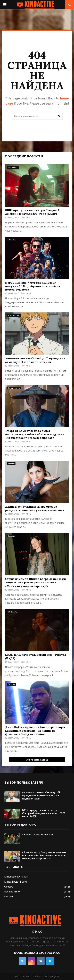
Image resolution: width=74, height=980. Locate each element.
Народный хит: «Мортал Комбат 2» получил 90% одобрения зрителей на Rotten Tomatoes (32, 286)
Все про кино (14, 316)
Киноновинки (14, 388)
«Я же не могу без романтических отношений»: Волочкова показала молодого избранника (44, 855)
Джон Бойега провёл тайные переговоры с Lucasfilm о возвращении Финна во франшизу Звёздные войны (36, 731)
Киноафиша (13, 167)
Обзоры (11, 240)
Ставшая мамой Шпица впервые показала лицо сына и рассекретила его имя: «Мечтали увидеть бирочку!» (36, 582)
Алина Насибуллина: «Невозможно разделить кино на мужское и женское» (34, 508)
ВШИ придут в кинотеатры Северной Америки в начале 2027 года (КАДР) (32, 212)
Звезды (11, 464)
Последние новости (24, 156)
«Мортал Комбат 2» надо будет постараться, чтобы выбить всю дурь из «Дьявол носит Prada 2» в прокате (34, 434)
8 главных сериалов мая (38, 834)
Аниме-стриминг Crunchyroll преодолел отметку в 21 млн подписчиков (35, 360)
